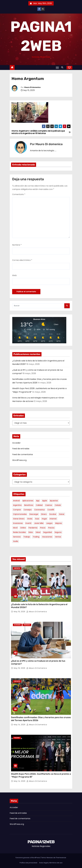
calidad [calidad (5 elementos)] (39, 505)
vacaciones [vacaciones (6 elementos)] (47, 537)
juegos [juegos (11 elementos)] (49, 523)
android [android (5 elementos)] (16, 501)
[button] (63, 67)
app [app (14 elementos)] (38, 501)
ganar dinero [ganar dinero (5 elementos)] (19, 519)
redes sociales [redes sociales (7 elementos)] (19, 532)
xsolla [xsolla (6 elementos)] (16, 541)
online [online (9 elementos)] (23, 528)
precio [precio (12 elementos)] (43, 528)
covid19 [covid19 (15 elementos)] (51, 510)
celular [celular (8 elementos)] (58, 505)
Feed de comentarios (23, 454)
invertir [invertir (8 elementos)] (28, 523)
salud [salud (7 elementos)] (38, 532)
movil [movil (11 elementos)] (15, 528)
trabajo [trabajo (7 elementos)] (27, 537)
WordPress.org (19, 460)
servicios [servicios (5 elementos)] (17, 537)
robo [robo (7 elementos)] (31, 532)
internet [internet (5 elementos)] (53, 519)
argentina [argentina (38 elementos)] (17, 505)
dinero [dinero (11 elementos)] (44, 514)
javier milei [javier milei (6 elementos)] (39, 523)
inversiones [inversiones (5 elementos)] (18, 523)
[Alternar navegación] (57, 68)
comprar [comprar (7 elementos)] (17, 510)
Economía (17, 625)
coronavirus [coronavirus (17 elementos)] (40, 510)
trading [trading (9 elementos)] (36, 537)
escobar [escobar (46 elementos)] (53, 514)
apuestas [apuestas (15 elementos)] (54, 501)
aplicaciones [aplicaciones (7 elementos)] (28, 501)
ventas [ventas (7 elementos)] (58, 537)
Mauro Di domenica (32, 87)
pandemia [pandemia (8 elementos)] (33, 528)
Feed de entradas (21, 449)
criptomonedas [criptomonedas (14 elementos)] (20, 514)
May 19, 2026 (20, 612)
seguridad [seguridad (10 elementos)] (48, 532)
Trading (17, 738)
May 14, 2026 (20, 725)
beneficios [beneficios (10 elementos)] (29, 505)
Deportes (17, 568)
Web (14, 275)
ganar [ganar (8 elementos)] (62, 514)
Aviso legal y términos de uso (51, 863)
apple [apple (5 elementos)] (45, 501)
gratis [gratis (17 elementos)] (30, 519)
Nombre (17, 245)
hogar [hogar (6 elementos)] (44, 519)
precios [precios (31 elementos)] (51, 528)
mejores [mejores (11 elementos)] (59, 523)
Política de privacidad (28, 863)
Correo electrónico (22, 260)
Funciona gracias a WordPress (28, 858)
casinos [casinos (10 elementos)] (49, 505)
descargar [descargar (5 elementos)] (34, 514)
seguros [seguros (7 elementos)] (58, 532)
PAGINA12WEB (41, 842)
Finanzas (27, 625)
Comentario (19, 194)
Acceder (16, 443)
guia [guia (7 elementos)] (37, 519)
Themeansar (61, 858)
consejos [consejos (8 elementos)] (28, 510)
